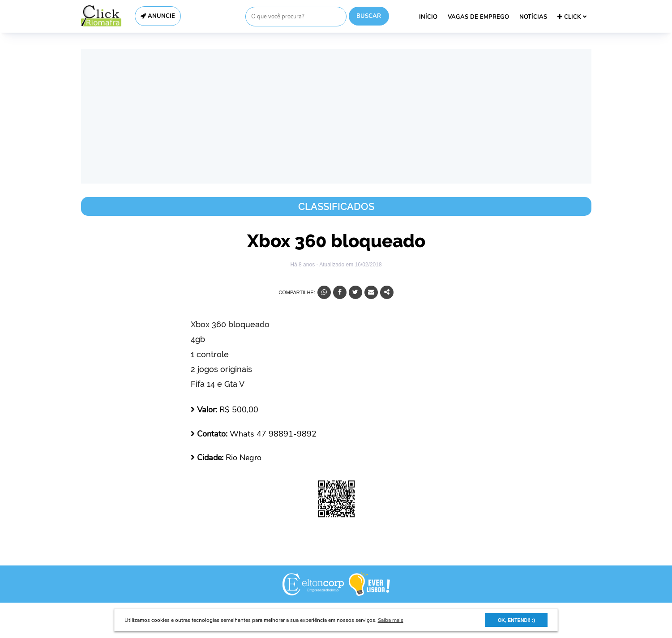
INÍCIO (428, 17)
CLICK (572, 17)
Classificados (336, 206)
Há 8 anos (303, 265)
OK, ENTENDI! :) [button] (516, 620)
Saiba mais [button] (391, 620)
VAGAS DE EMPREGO (478, 17)
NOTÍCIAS (533, 17)
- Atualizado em (349, 265)
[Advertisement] (336, 116)
